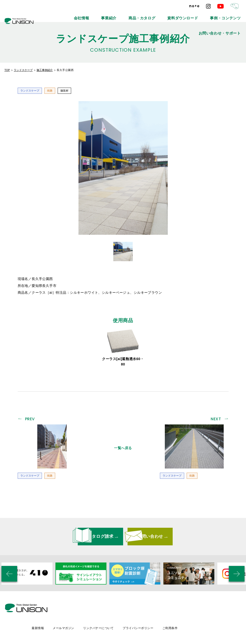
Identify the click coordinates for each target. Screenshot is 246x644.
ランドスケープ (23, 70)
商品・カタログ (125, 15)
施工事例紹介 (45, 70)
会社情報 (78, 15)
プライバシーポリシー (180, 609)
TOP (7, 70)
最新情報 (78, 609)
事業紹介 (99, 15)
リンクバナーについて (140, 609)
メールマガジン (104, 609)
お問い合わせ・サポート (226, 15)
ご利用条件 (213, 609)
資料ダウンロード (156, 15)
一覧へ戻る (123, 446)
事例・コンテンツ (189, 15)
